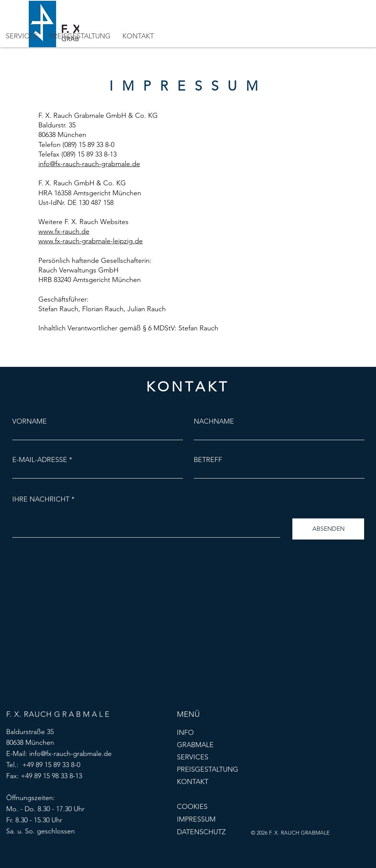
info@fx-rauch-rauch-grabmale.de (89, 164)
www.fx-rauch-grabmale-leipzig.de (91, 241)
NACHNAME (214, 421)
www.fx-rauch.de (64, 231)
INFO (185, 733)
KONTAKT (193, 782)
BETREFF (208, 460)
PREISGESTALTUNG (208, 769)
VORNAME (30, 421)
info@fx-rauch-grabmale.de (70, 754)
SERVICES (193, 757)
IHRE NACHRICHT (41, 499)
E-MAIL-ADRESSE (40, 460)
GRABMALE (195, 745)
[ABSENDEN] (328, 529)
